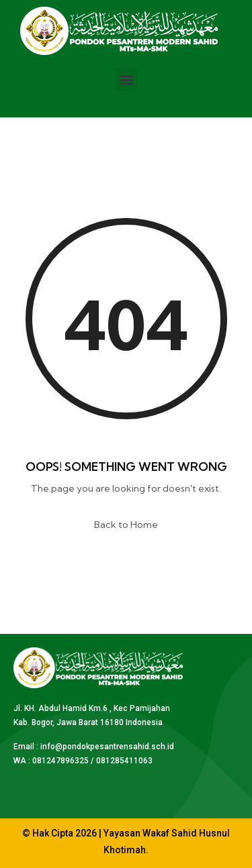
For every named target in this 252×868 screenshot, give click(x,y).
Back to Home (126, 525)
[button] (126, 79)
